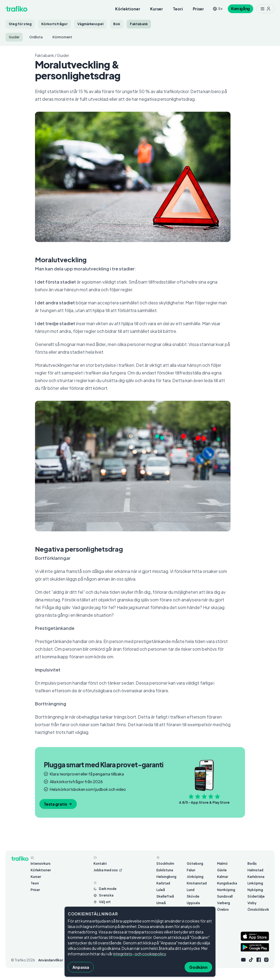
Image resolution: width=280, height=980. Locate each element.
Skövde (193, 896)
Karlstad (163, 883)
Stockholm (165, 864)
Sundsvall (225, 896)
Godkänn (198, 967)
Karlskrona (256, 877)
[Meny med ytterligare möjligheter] (266, 9)
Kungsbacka (227, 883)
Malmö (222, 864)
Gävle (222, 870)
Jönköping (195, 877)
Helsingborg (166, 877)
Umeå (161, 903)
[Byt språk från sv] (218, 9)
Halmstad (255, 870)
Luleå (161, 890)
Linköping (255, 883)
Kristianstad (197, 883)
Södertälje (256, 896)
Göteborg (195, 864)
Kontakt (100, 864)
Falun (191, 870)
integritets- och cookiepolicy (140, 954)
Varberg (224, 903)
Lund (191, 890)
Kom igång (240, 9)
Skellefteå (165, 896)
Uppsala (193, 903)
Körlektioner (128, 9)
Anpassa (81, 967)
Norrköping (226, 890)
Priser (198, 9)
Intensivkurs (41, 864)
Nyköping (255, 890)
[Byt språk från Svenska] (103, 895)
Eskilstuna (165, 870)
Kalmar (223, 877)
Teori (178, 9)
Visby (252, 903)
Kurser (157, 9)
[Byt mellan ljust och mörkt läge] (105, 889)
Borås (252, 864)
